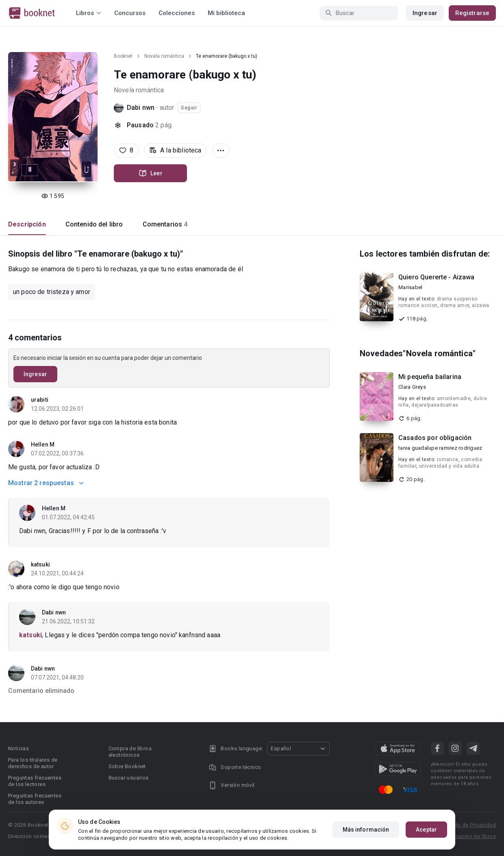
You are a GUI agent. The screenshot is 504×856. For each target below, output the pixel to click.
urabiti (40, 400)
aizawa (480, 305)
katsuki (40, 564)
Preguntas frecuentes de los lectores (35, 781)
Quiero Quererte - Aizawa (437, 277)
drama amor (455, 305)
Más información (366, 830)
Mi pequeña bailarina (430, 377)
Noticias (18, 748)
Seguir (189, 108)
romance (448, 460)
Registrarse (472, 13)
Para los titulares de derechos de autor (33, 763)
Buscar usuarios (129, 778)
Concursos (130, 13)
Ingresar (425, 13)
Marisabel (410, 287)
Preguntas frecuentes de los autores (35, 799)
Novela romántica (164, 56)
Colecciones (177, 13)
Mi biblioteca (226, 13)
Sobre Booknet (127, 766)
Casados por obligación (435, 438)
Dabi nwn (141, 108)
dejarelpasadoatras (435, 405)
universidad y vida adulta (449, 466)
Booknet (123, 56)
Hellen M (43, 444)
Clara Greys (412, 387)
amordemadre (454, 399)
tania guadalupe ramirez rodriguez (440, 448)
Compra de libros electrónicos (130, 752)
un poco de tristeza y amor (52, 292)
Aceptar (426, 830)
